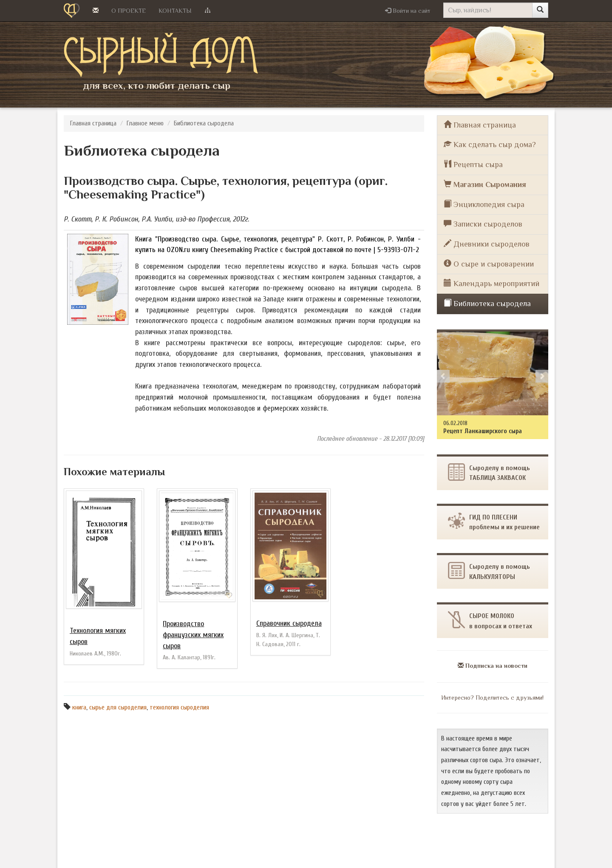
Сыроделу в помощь (489, 571)
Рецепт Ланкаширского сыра (483, 431)
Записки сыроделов (483, 224)
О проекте (129, 11)
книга (79, 707)
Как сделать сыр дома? (490, 144)
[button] (408, 11)
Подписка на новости (493, 666)
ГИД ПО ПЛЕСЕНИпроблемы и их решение (494, 522)
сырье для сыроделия (118, 707)
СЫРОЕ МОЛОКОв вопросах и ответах (490, 620)
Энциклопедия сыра (484, 204)
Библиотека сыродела (204, 123)
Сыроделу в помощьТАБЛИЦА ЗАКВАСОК (489, 472)
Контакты (175, 11)
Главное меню (145, 123)
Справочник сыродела (289, 623)
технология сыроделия (179, 707)
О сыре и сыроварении (489, 264)
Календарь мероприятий (492, 283)
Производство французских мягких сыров (193, 635)
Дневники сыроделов (487, 244)
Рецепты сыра (473, 164)
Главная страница (93, 123)
